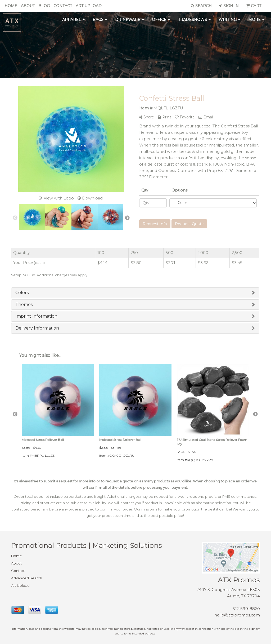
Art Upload (89, 6)
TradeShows (194, 21)
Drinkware (130, 21)
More (256, 21)
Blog (44, 6)
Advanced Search (27, 578)
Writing (229, 21)
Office (161, 21)
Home (11, 6)
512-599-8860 (246, 609)
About (28, 6)
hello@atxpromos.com (237, 615)
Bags (100, 21)
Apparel (73, 21)
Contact (63, 6)
